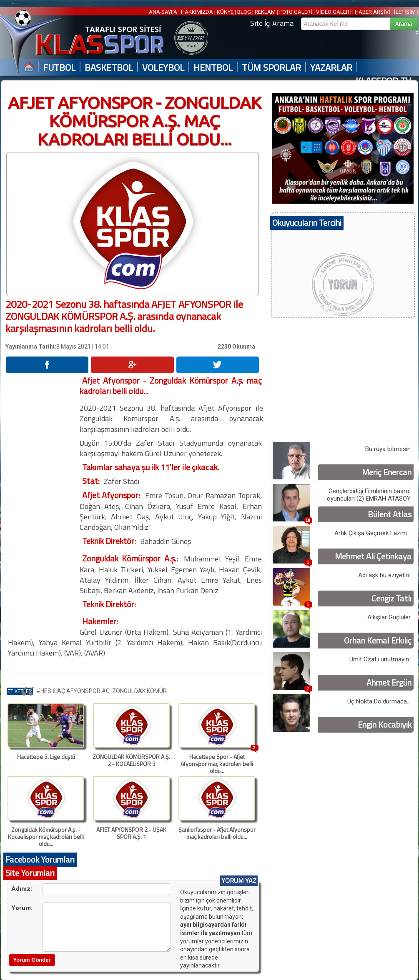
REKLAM (265, 12)
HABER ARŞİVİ (373, 12)
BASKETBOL (109, 68)
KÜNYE (225, 12)
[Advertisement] (42, 500)
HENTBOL (213, 68)
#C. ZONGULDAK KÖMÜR (134, 691)
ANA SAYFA (164, 12)
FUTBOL (59, 68)
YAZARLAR (331, 68)
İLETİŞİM (405, 12)
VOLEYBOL (163, 68)
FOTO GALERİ (296, 12)
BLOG (244, 12)
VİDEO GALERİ (334, 12)
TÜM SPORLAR (271, 68)
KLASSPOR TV (383, 81)
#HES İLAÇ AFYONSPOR (69, 691)
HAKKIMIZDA (197, 12)
